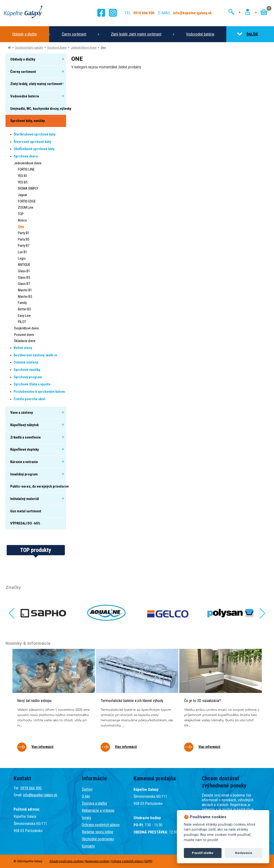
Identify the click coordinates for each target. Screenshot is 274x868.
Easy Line (24, 316)
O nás (86, 796)
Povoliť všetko (203, 853)
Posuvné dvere (24, 335)
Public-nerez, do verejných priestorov (39, 486)
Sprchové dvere (57, 48)
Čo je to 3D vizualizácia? (202, 701)
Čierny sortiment (74, 34)
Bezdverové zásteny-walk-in (35, 355)
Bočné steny (23, 348)
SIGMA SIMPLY (28, 188)
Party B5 (24, 239)
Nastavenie (243, 853)
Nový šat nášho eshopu (34, 701)
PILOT (22, 322)
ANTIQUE (24, 265)
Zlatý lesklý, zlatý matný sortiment (136, 34)
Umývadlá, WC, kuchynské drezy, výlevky (41, 109)
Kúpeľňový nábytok (24, 425)
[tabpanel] (54, 704)
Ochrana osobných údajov (101, 825)
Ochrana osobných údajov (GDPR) (132, 861)
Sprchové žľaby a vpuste (32, 384)
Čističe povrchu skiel (29, 399)
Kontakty (88, 846)
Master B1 (25, 290)
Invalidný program (24, 474)
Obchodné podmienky (98, 839)
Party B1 (24, 233)
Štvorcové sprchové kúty (32, 142)
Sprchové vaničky (27, 370)
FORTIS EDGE (27, 201)
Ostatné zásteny (26, 362)
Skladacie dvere (25, 341)
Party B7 (24, 246)
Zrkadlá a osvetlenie (26, 437)
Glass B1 (24, 271)
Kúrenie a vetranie (24, 462)
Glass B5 (24, 278)
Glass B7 (24, 284)
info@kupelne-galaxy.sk (40, 795)
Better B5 (24, 309)
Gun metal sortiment (26, 511)
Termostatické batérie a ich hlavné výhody (132, 701)
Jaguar (23, 195)
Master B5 (25, 297)
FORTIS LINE (26, 169)
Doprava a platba (94, 803)
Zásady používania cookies (67, 861)
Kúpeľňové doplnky (25, 449)
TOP (21, 214)
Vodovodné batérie (200, 34)
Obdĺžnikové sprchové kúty (34, 149)
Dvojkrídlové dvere (26, 328)
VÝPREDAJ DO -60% (25, 523)
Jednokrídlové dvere (84, 48)
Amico (22, 220)
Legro (22, 258)
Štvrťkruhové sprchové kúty (35, 134)
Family (22, 303)
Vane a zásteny (22, 413)
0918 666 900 (31, 788)
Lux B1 (23, 252)
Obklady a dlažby (25, 34)
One (103, 48)
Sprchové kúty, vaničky (29, 48)
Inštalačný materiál (25, 499)
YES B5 (23, 182)
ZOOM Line (26, 207)
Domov (87, 789)
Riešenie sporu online (98, 832)
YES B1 (23, 176)
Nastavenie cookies (97, 861)
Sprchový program (28, 377)
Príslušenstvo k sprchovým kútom (39, 392)
